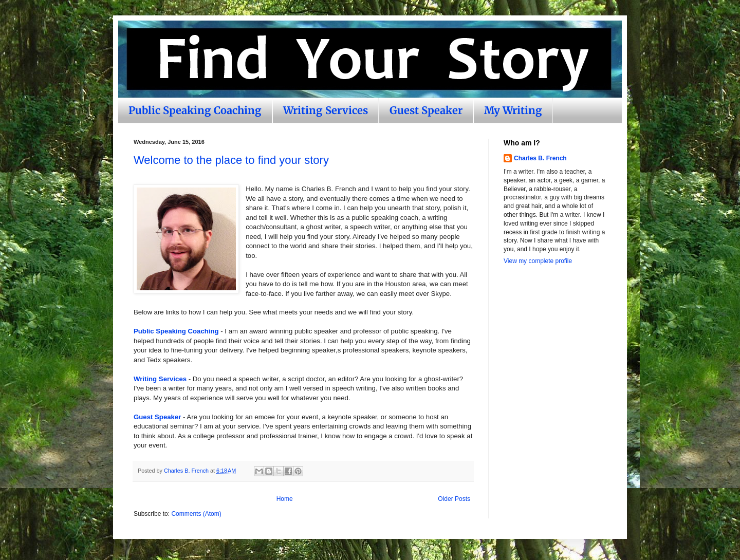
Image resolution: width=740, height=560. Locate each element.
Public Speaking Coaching (195, 110)
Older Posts (454, 499)
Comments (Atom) (196, 514)
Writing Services (326, 110)
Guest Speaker (426, 110)
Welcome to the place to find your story (231, 160)
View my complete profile (538, 261)
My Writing (513, 110)
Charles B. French (540, 158)
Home (285, 499)
